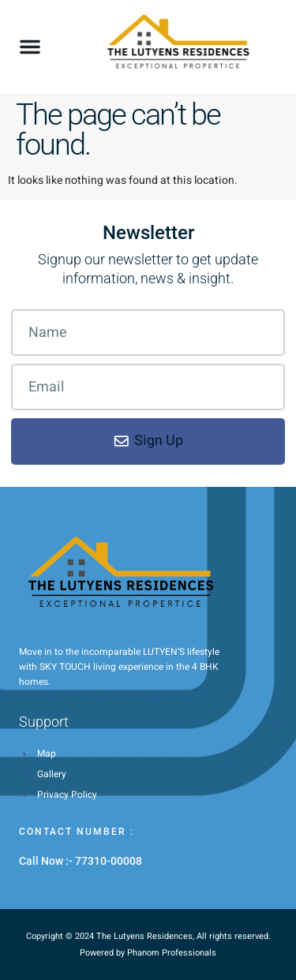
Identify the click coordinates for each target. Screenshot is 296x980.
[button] (30, 47)
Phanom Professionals (172, 953)
